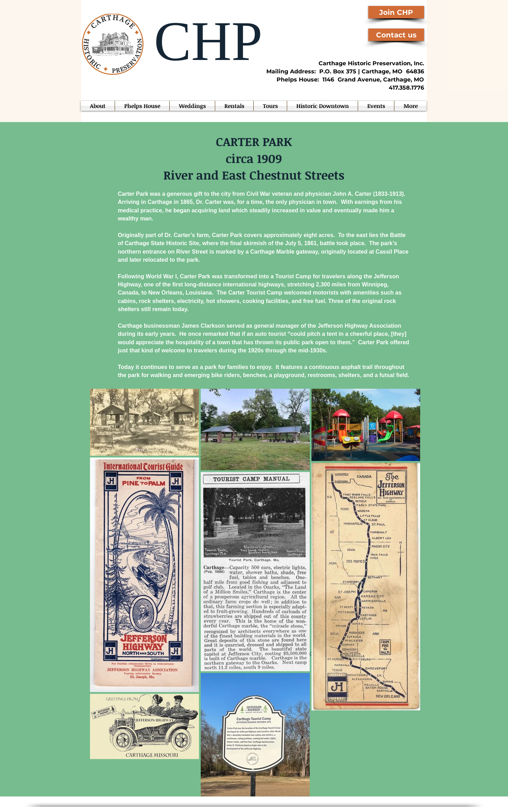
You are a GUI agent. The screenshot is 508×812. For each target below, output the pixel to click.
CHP (201, 41)
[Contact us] (396, 35)
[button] (376, 106)
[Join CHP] (396, 12)
